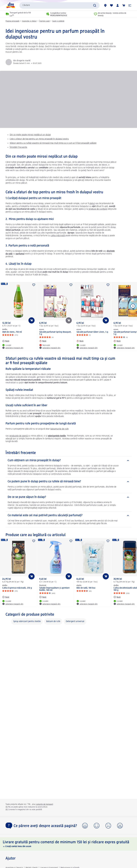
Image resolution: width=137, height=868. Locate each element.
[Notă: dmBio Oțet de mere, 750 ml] (6, 341)
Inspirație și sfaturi (29, 21)
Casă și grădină (58, 21)
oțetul (92, 204)
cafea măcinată (58, 236)
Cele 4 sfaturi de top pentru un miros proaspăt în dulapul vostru (39, 139)
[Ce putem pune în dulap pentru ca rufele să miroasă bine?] (68, 482)
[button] (130, 5)
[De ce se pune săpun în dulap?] (68, 497)
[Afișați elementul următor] (133, 306)
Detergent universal (75, 621)
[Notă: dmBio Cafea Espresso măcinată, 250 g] (6, 597)
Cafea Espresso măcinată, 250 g (17, 588)
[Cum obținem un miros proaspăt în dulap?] (68, 461)
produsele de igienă (19, 436)
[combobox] (59, 5)
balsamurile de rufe (59, 429)
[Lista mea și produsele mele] (111, 5)
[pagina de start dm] (10, 5)
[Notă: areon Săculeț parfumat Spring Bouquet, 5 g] (43, 341)
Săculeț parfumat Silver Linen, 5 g (92, 332)
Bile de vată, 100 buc (86, 588)
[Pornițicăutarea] (95, 5)
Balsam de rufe (53, 621)
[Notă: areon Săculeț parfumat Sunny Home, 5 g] (117, 341)
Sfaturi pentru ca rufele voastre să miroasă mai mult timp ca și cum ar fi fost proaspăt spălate (53, 143)
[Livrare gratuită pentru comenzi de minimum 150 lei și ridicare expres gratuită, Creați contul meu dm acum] (68, 844)
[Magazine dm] (105, 5)
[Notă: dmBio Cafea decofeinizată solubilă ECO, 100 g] (117, 597)
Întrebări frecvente (18, 147)
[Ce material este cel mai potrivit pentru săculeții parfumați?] (68, 516)
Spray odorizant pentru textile (27, 621)
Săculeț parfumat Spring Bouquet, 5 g (55, 333)
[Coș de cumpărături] (124, 5)
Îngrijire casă (44, 21)
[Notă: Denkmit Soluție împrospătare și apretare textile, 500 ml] (43, 597)
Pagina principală (12, 21)
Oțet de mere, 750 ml (12, 332)
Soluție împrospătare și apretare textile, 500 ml (54, 589)
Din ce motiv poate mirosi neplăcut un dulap (30, 135)
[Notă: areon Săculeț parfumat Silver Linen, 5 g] (80, 341)
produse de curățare (98, 209)
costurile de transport (44, 804)
